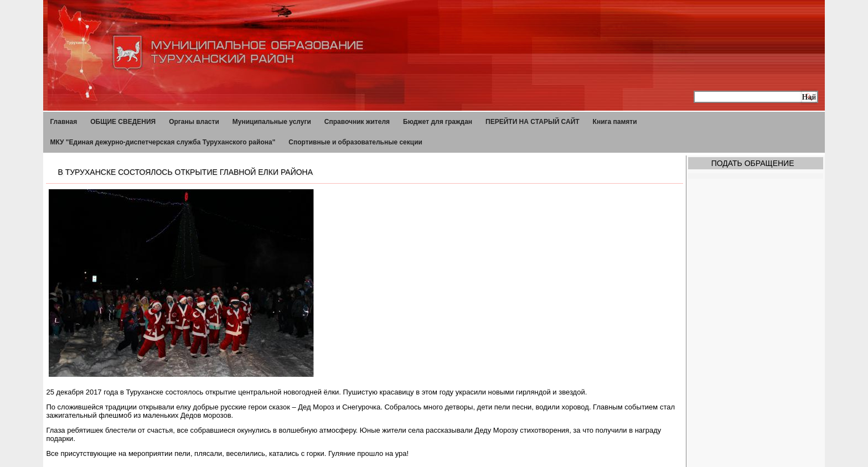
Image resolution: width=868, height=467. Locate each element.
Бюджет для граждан (438, 122)
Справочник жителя (357, 122)
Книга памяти (615, 122)
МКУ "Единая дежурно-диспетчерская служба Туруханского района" (162, 142)
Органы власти (194, 122)
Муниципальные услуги (272, 122)
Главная (63, 122)
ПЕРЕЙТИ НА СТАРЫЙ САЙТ (533, 122)
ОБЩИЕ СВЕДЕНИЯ (123, 122)
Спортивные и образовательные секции (355, 142)
